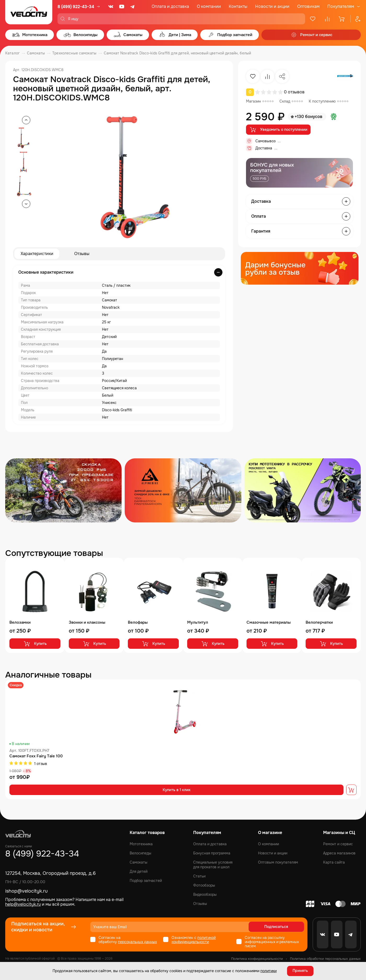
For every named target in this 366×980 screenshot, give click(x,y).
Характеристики (37, 254)
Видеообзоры (205, 894)
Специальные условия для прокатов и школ (213, 865)
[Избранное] (313, 19)
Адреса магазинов (339, 853)
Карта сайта (334, 862)
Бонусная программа (212, 853)
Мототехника (141, 844)
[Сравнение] (327, 19)
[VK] (111, 7)
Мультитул (198, 623)
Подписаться (284, 927)
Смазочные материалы (269, 623)
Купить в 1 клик (177, 790)
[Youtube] (122, 7)
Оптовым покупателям (278, 862)
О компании (209, 6)
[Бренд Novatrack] (345, 76)
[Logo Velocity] (29, 12)
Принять (300, 971)
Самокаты (139, 862)
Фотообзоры (204, 885)
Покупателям (341, 7)
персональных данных (137, 942)
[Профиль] (356, 19)
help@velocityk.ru (23, 905)
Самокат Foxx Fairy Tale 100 (36, 756)
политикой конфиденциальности (194, 940)
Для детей (139, 871)
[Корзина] (342, 19)
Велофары (138, 623)
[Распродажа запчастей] (63, 490)
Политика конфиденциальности (257, 959)
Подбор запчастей (146, 881)
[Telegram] (133, 7)
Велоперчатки (319, 623)
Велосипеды (141, 853)
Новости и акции (272, 6)
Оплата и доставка (170, 6)
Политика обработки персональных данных (325, 959)
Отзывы (82, 254)
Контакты (238, 6)
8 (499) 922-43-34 (76, 7)
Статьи (199, 876)
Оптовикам (308, 6)
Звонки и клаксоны (87, 623)
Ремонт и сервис (338, 844)
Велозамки (20, 623)
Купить (35, 644)
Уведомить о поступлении (278, 130)
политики (268, 971)
